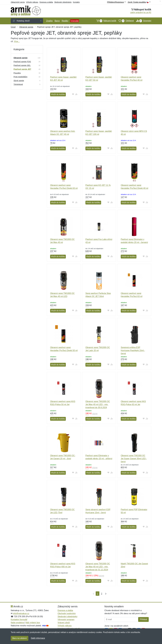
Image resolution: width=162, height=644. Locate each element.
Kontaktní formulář (19, 620)
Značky (49, 21)
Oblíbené (125, 21)
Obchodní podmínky (67, 613)
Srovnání (143, 21)
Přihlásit (143, 619)
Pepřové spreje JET (22, 69)
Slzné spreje (19, 80)
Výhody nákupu (32, 2)
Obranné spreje (26, 27)
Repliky (65, 21)
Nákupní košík (105, 21)
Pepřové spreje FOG (22, 62)
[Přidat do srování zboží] (76, 94)
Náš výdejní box (33, 623)
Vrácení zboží (64, 623)
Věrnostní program (66, 620)
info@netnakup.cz (21, 613)
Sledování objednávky (63, 2)
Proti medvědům (20, 77)
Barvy (57, 21)
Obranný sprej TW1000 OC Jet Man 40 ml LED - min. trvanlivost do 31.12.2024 (98, 567)
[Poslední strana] (105, 594)
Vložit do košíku (58, 94)
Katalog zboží (27, 21)
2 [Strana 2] (102, 594)
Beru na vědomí (20, 638)
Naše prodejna (17, 623)
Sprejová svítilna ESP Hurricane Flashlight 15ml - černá (133, 350)
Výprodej (75, 21)
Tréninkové (18, 84)
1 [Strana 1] (98, 594)
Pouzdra (17, 73)
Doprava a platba (46, 2)
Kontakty (76, 2)
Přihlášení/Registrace (116, 2)
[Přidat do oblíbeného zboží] (73, 94)
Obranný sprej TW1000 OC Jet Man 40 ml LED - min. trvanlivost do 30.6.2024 (98, 404)
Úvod (13, 27)
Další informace (38, 638)
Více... (17, 41)
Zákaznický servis (18, 2)
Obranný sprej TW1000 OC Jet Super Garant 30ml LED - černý (134, 459)
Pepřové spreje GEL (22, 65)
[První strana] (93, 594)
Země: (139, 2)
